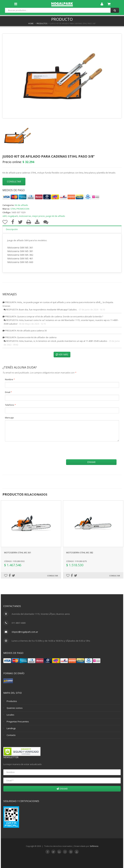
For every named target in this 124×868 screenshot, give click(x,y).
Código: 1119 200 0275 (76, 561)
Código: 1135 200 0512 (14, 561)
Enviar (91, 462)
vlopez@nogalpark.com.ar (25, 632)
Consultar (53, 576)
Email (8, 392)
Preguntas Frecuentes (18, 722)
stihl (5, 216)
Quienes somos (15, 708)
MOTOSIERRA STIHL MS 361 (18, 553)
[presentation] (33, 450)
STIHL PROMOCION (20, 209)
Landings (11, 728)
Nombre (10, 379)
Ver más (62, 354)
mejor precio (39, 216)
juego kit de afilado (55, 216)
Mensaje (9, 418)
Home (31, 24)
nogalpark (13, 216)
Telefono (10, 405)
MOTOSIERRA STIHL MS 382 (80, 553)
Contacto (11, 735)
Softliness (94, 846)
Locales (10, 715)
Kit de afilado (21, 205)
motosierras (25, 216)
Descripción (12, 229)
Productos (42, 24)
